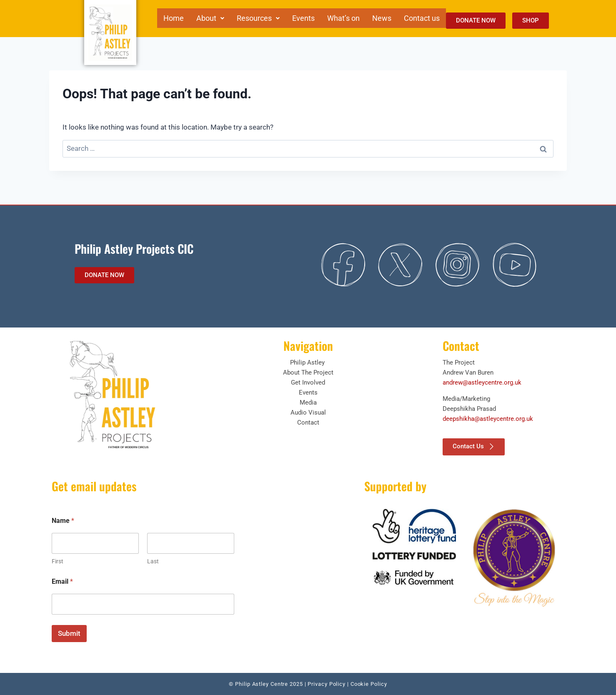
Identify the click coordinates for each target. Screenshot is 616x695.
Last (153, 561)
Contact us (422, 18)
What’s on (343, 18)
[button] (210, 18)
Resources (258, 18)
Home (174, 18)
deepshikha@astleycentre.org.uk (488, 419)
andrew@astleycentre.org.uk (482, 382)
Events (303, 18)
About (210, 18)
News (382, 18)
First (58, 561)
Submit (69, 633)
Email (62, 581)
